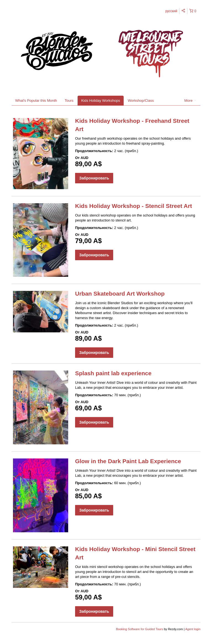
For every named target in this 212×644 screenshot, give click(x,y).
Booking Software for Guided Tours (140, 629)
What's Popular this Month (36, 101)
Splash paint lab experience (113, 373)
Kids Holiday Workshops (101, 101)
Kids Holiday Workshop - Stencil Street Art (134, 206)
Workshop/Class (141, 101)
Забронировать (94, 178)
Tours (69, 101)
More (190, 101)
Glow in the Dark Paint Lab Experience (128, 461)
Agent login (193, 629)
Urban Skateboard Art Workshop (120, 294)
